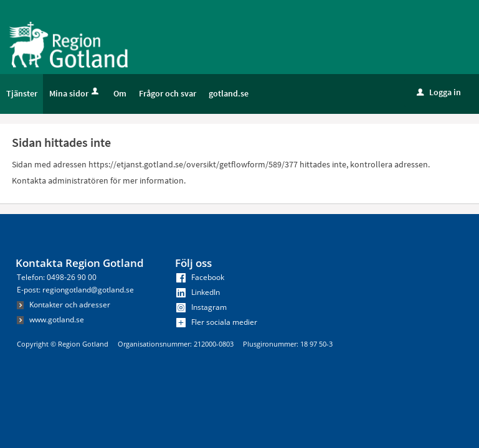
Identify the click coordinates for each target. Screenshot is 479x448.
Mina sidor (75, 93)
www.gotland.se (50, 320)
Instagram (202, 307)
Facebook (200, 277)
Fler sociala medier (217, 322)
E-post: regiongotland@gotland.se (75, 290)
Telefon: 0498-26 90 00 (57, 277)
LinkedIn (198, 292)
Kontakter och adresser (64, 305)
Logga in (439, 92)
